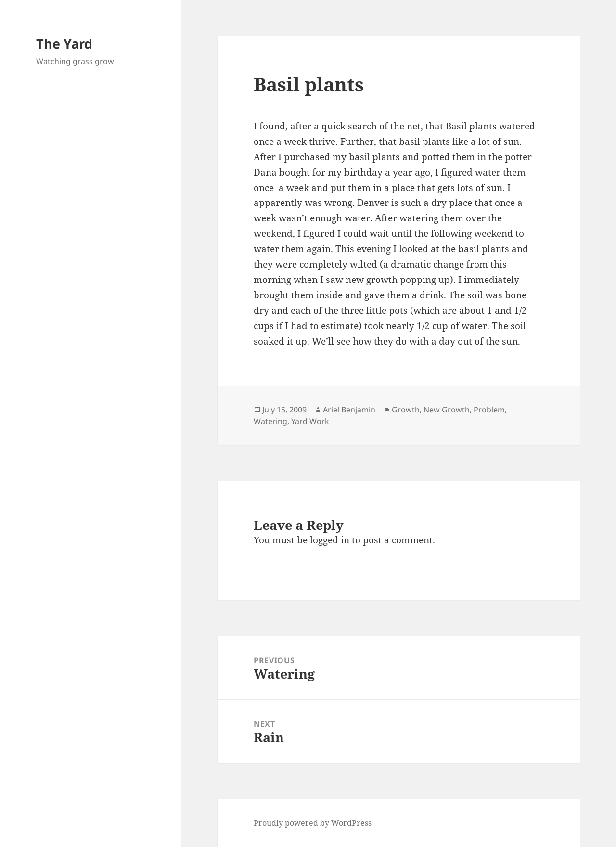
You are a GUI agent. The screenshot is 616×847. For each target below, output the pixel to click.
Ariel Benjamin (349, 410)
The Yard (64, 44)
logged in (330, 540)
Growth (406, 410)
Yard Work (310, 421)
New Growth (447, 410)
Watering (270, 421)
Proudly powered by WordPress (313, 823)
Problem (489, 410)
